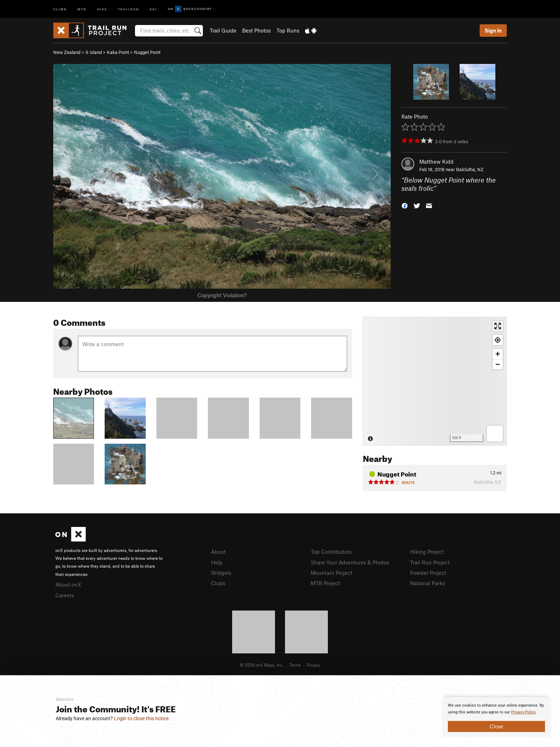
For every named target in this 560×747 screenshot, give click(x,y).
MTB (82, 9)
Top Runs (288, 30)
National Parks (427, 583)
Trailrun (128, 9)
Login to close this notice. (142, 718)
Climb (60, 9)
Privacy (314, 665)
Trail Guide (223, 30)
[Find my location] (498, 340)
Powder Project (428, 573)
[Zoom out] (498, 364)
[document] (496, 717)
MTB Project (325, 583)
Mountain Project (331, 573)
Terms (295, 665)
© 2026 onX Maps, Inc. (261, 665)
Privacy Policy (523, 712)
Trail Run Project (430, 562)
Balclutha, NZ (470, 169)
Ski (153, 9)
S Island (94, 52)
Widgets (221, 573)
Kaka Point (118, 52)
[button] (405, 205)
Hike (102, 9)
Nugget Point (147, 52)
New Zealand (67, 52)
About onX (68, 584)
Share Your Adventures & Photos (350, 562)
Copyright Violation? (222, 295)
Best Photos (256, 30)
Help (217, 562)
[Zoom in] (498, 354)
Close (496, 726)
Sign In (493, 30)
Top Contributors (331, 552)
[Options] (495, 434)
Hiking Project (427, 552)
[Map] (435, 381)
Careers (65, 595)
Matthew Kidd (436, 161)
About (218, 552)
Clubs (218, 583)
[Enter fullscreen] (498, 326)
